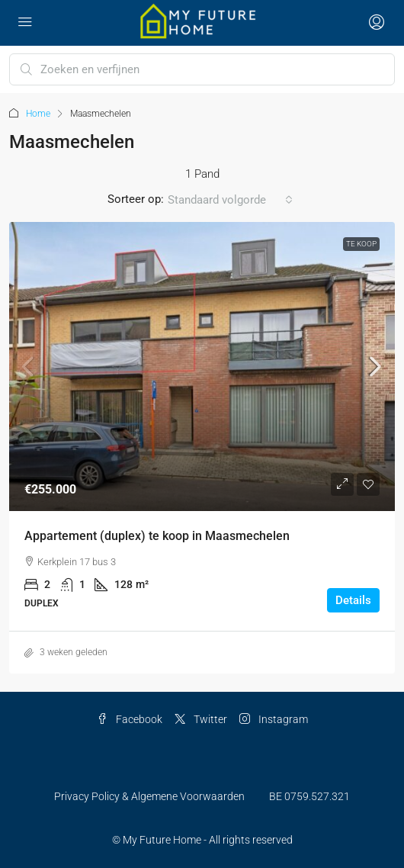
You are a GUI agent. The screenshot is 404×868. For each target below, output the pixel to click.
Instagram (274, 719)
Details (353, 600)
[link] (202, 367)
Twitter (201, 719)
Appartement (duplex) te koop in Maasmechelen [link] (157, 536)
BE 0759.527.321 (309, 796)
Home (38, 114)
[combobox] (230, 200)
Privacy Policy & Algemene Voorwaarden (149, 796)
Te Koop (361, 244)
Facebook (130, 719)
